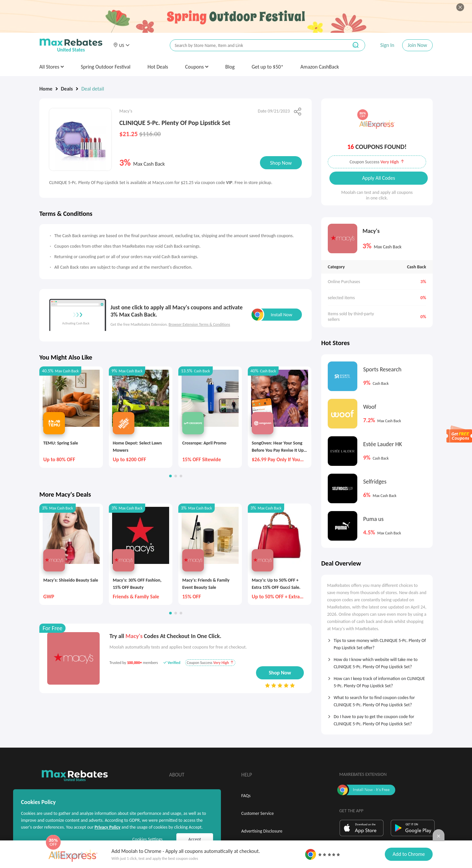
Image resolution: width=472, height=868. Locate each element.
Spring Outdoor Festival (106, 67)
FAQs (246, 796)
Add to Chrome (409, 854)
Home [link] (46, 89)
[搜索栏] (255, 45)
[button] (121, 45)
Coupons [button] (197, 67)
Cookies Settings (147, 839)
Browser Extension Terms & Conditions (199, 324)
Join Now (417, 45)
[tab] (377, 642)
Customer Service (257, 813)
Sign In (387, 45)
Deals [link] (67, 89)
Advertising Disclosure (262, 831)
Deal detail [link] (93, 89)
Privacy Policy (107, 827)
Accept (195, 839)
